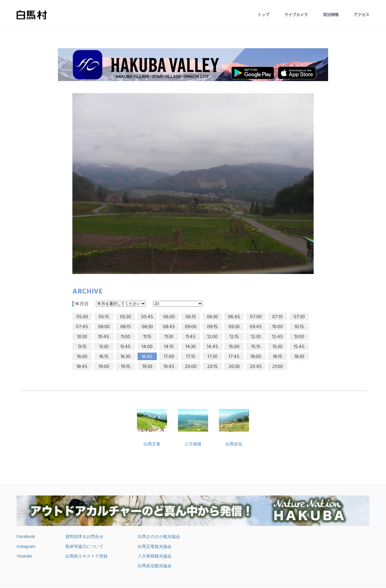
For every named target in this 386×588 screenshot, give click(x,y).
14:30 (191, 347)
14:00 (147, 347)
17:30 (212, 357)
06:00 (169, 317)
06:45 (234, 317)
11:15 (147, 337)
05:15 (104, 317)
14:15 (169, 347)
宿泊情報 (331, 15)
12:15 (234, 337)
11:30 (169, 337)
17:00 (169, 357)
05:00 (82, 317)
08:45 (169, 327)
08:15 (126, 327)
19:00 (104, 367)
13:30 (104, 347)
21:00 (278, 367)
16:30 (126, 357)
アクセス (362, 15)
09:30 (234, 327)
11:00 (126, 337)
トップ (263, 15)
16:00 (82, 357)
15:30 (278, 347)
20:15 (212, 367)
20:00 (191, 367)
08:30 (147, 327)
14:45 (212, 347)
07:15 (278, 317)
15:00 (234, 347)
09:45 (256, 327)
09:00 (191, 327)
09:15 (212, 327)
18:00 (256, 357)
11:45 (191, 337)
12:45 (277, 337)
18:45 (82, 367)
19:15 (126, 367)
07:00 (256, 317)
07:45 (82, 327)
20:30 (234, 367)
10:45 (104, 337)
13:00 (299, 337)
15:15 (256, 347)
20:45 (256, 367)
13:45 (125, 347)
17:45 (234, 357)
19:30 (147, 367)
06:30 (212, 317)
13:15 (82, 347)
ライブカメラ (296, 15)
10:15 (299, 327)
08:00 (104, 327)
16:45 (147, 357)
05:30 (126, 317)
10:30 (82, 337)
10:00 (278, 327)
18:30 (299, 357)
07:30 (299, 317)
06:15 (191, 317)
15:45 (299, 347)
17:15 (191, 357)
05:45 (147, 317)
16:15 (104, 357)
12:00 (212, 337)
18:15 (278, 357)
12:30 (256, 337)
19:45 (169, 367)
